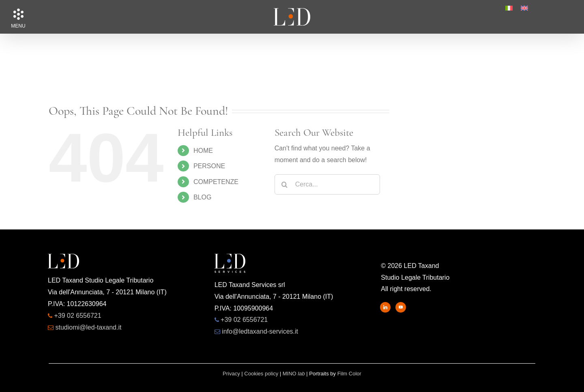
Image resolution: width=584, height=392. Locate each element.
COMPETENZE (216, 182)
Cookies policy (261, 374)
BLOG (202, 197)
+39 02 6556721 (77, 316)
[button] (18, 14)
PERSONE (209, 166)
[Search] (285, 184)
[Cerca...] (327, 184)
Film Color (349, 374)
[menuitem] (509, 8)
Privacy (231, 374)
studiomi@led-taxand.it (88, 327)
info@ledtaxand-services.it (260, 331)
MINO (294, 374)
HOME (203, 151)
